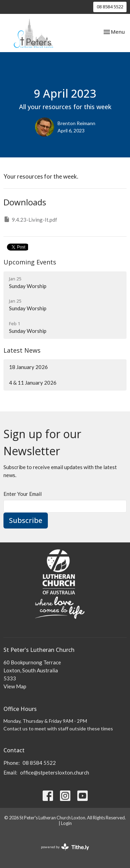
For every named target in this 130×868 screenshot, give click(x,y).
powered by (65, 847)
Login (66, 823)
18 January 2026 (28, 367)
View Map (15, 686)
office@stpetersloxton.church (55, 772)
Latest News (22, 350)
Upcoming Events (30, 262)
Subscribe (26, 520)
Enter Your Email (23, 494)
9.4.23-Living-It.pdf (30, 219)
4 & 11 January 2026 (33, 383)
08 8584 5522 (110, 7)
